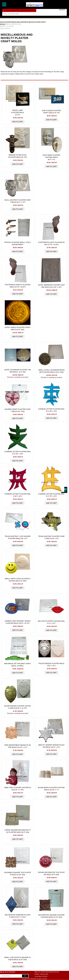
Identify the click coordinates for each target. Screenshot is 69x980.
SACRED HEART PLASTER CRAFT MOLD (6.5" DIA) (18, 410)
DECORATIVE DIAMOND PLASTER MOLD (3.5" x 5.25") (18, 916)
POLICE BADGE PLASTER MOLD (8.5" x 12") (51, 664)
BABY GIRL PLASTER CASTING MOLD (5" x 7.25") (18, 789)
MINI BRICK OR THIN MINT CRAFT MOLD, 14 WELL (18, 665)
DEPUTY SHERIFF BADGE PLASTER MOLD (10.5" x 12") (51, 746)
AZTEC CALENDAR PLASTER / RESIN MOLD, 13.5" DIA (18, 371)
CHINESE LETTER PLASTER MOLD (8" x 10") (18, 495)
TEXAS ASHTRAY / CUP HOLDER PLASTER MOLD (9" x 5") (18, 537)
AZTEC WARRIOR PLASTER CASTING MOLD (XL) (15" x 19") (51, 286)
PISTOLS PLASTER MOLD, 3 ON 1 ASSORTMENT (18, 243)
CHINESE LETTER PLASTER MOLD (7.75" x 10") (51, 495)
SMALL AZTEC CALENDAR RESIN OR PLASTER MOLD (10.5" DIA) (51, 371)
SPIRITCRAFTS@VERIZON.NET (50, 972)
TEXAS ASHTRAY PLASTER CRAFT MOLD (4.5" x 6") (51, 537)
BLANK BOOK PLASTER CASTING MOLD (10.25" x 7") (51, 789)
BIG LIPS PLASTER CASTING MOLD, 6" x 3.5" (51, 622)
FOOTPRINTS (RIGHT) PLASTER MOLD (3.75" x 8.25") (18, 286)
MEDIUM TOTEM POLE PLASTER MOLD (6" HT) (18, 156)
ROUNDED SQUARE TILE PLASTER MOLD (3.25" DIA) (18, 874)
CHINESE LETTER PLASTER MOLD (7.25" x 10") (51, 410)
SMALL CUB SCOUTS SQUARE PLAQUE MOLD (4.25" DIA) (18, 958)
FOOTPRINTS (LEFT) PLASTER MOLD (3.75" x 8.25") (51, 243)
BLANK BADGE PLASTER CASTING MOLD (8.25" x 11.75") (18, 707)
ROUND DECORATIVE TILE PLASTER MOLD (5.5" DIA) (51, 873)
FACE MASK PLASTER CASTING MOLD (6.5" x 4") (51, 157)
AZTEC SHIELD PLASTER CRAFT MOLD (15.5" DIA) (18, 328)
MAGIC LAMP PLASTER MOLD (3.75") (18, 112)
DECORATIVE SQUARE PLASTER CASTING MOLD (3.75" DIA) (51, 916)
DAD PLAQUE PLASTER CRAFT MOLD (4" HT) (51, 112)
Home (2, 22)
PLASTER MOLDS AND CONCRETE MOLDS (19, 22)
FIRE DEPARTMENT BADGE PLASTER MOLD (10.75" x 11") (18, 746)
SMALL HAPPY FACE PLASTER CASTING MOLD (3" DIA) (18, 580)
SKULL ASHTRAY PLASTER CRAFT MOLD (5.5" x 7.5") (18, 201)
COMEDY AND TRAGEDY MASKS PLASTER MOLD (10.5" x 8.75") (18, 622)
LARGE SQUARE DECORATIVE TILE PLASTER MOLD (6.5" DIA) (18, 831)
